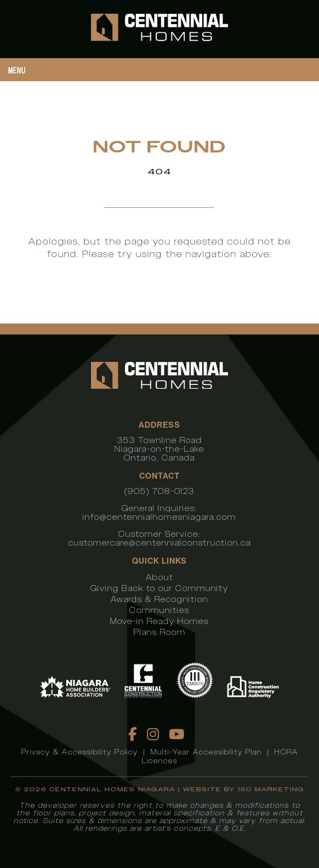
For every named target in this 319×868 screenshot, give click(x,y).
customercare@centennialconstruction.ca (160, 543)
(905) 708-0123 (160, 491)
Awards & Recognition (160, 599)
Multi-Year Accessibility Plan (206, 752)
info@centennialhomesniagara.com (160, 517)
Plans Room (160, 632)
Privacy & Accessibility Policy (80, 752)
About (160, 577)
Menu (17, 70)
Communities (160, 610)
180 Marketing (271, 789)
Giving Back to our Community (160, 588)
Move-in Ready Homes (160, 621)
